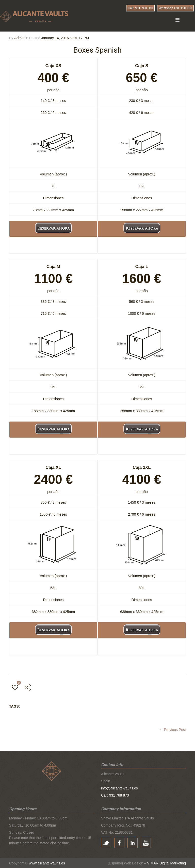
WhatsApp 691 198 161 (175, 8)
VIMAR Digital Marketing (167, 863)
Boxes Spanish (97, 50)
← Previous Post (173, 729)
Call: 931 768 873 (140, 8)
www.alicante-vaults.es (47, 863)
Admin (19, 38)
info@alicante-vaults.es (119, 788)
